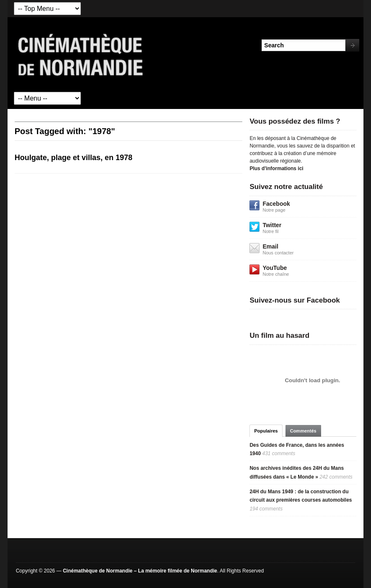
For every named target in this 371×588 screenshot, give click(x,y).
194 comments (266, 509)
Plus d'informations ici (276, 168)
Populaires (266, 431)
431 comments (279, 453)
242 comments (336, 477)
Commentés (303, 431)
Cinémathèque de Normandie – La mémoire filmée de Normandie (140, 571)
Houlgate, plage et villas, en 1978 (74, 158)
